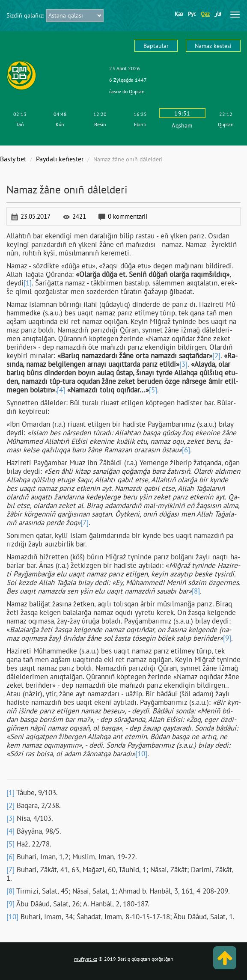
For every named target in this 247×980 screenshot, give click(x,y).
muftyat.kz (86, 959)
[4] (61, 390)
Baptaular (156, 46)
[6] (186, 450)
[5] (153, 390)
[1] (28, 283)
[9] (227, 638)
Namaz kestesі (213, 46)
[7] (85, 523)
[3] (183, 364)
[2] (216, 356)
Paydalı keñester (60, 159)
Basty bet (13, 159)
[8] (196, 591)
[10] (141, 754)
